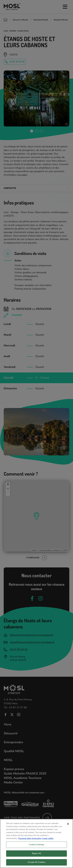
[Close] (68, 826)
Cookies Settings (36, 847)
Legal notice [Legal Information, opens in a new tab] (48, 841)
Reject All (36, 856)
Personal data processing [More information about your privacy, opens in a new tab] (30, 841)
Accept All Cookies (36, 864)
